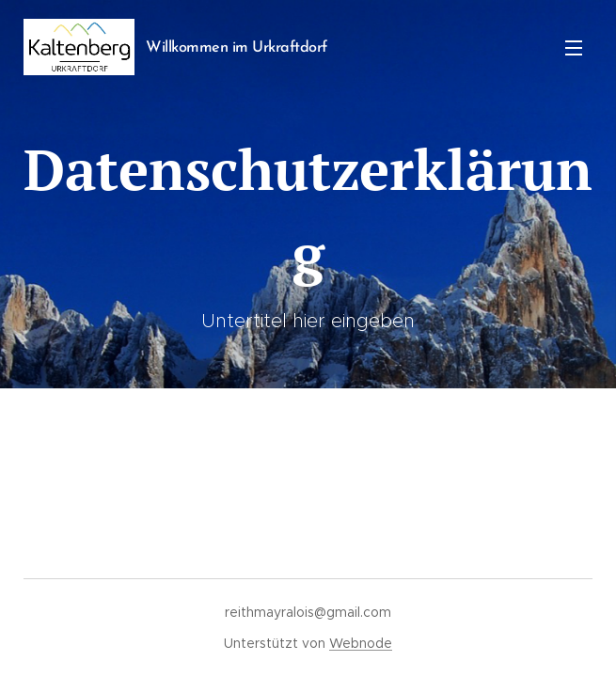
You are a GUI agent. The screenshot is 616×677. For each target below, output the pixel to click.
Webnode (361, 643)
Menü (574, 48)
